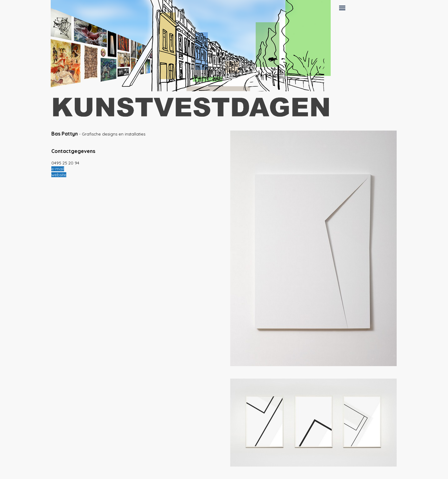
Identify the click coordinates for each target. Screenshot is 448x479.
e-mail (58, 169)
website (59, 175)
